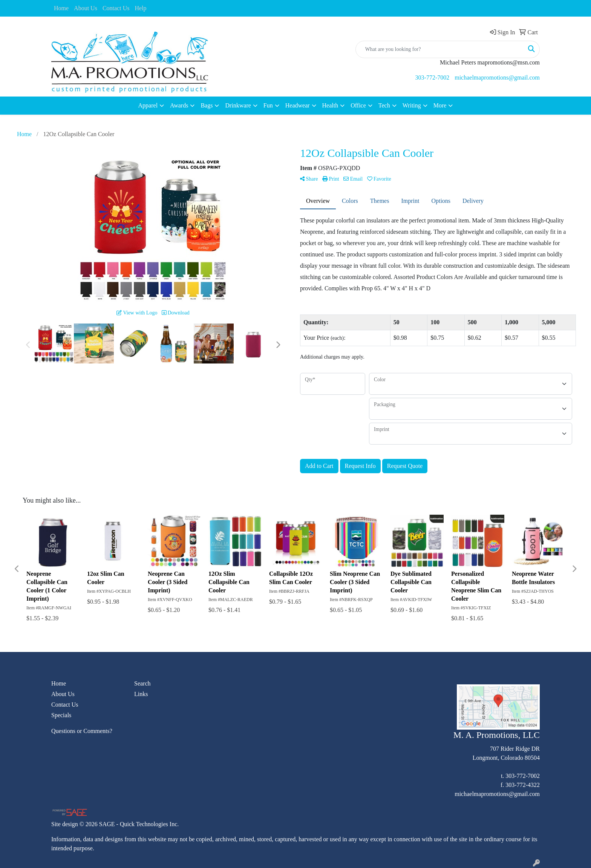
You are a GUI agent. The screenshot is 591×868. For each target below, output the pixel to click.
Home (61, 8)
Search (142, 683)
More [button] (440, 105)
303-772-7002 (433, 77)
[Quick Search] (440, 49)
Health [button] (330, 105)
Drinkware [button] (238, 105)
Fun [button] (268, 105)
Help (140, 8)
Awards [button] (179, 105)
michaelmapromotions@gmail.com (497, 77)
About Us (86, 8)
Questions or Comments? (82, 731)
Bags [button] (207, 105)
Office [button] (358, 105)
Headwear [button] (298, 105)
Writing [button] (412, 105)
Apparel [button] (148, 105)
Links (141, 694)
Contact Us (116, 8)
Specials (61, 715)
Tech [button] (384, 105)
